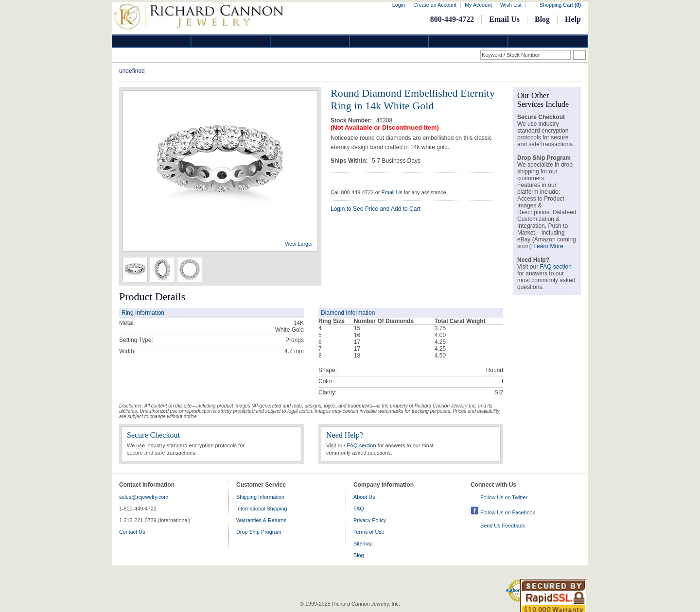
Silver (310, 41)
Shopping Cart (560, 5)
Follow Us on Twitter (504, 497)
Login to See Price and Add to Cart (376, 209)
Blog (542, 19)
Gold (231, 41)
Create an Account (435, 5)
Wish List (511, 5)
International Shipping (262, 509)
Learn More (548, 246)
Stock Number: (352, 120)
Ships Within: (350, 161)
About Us (364, 497)
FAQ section (362, 445)
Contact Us (132, 532)
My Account (478, 5)
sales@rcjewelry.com (144, 497)
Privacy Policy (370, 520)
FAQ (359, 509)
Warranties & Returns (261, 520)
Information (469, 41)
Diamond (152, 41)
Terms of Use (369, 532)
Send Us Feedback (503, 526)
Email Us (504, 19)
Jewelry (389, 41)
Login (399, 5)
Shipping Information (260, 497)
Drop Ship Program (259, 532)
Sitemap (363, 544)
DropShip (548, 41)
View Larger (299, 244)
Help (573, 19)
